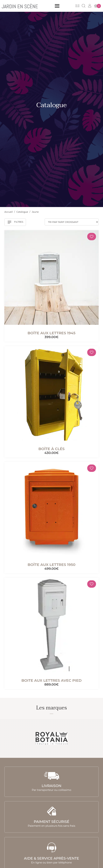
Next (96, 738)
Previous (7, 738)
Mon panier (97, 6)
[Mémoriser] (92, 237)
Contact (77, 6)
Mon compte (90, 6)
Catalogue (23, 212)
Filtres (16, 222)
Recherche (84, 6)
